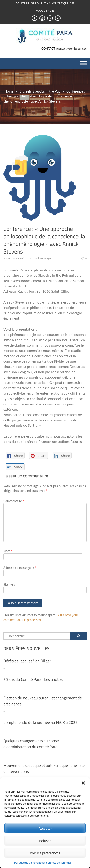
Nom (8, 551)
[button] (83, 783)
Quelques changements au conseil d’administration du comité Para (32, 744)
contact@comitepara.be (72, 49)
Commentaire (14, 501)
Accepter (45, 828)
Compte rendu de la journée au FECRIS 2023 (40, 722)
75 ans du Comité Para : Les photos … (35, 679)
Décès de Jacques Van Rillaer (27, 661)
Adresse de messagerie (20, 568)
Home (9, 91)
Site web (9, 584)
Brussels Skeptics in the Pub (40, 91)
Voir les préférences (45, 853)
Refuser (45, 841)
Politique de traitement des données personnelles (43, 863)
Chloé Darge (44, 258)
